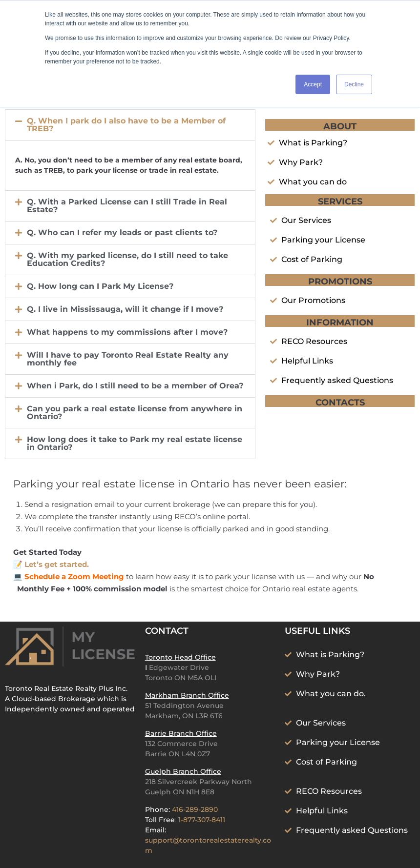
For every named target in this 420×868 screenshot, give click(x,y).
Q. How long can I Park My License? (100, 286)
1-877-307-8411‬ (202, 820)
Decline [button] (354, 84)
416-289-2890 (195, 809)
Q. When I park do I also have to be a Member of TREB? (126, 125)
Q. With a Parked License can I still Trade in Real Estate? (127, 206)
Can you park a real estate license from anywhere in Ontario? (135, 413)
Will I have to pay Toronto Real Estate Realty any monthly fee (128, 359)
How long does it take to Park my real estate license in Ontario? (135, 443)
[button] (130, 125)
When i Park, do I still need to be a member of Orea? (135, 386)
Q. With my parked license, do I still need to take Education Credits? (127, 259)
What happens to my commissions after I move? (127, 332)
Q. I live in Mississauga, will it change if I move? (125, 309)
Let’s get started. (57, 564)
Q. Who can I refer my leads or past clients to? (122, 232)
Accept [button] (313, 84)
